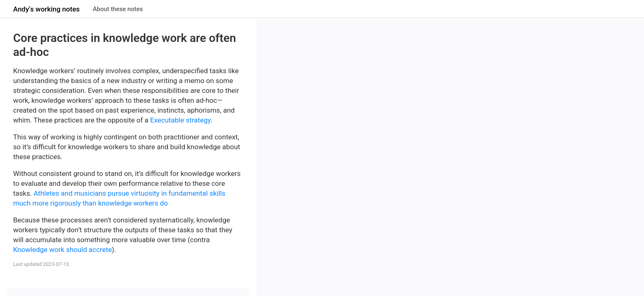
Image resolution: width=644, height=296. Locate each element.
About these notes (118, 9)
